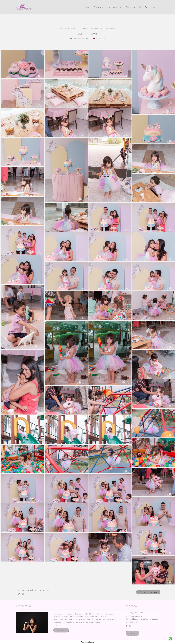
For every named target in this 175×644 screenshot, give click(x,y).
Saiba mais (61, 630)
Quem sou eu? (134, 7)
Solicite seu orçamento (148, 592)
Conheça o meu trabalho (108, 7)
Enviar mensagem (136, 616)
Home (87, 7)
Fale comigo (152, 7)
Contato (132, 633)
